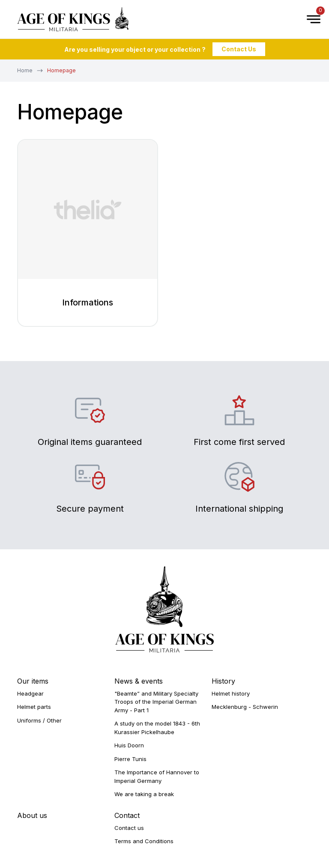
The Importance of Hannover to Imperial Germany (157, 776)
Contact (127, 815)
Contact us (129, 828)
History (223, 681)
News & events (139, 681)
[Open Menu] (309, 19)
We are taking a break (144, 794)
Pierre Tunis (130, 759)
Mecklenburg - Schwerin (245, 707)
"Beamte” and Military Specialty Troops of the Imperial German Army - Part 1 (156, 702)
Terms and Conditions (144, 841)
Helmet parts (34, 707)
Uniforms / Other (39, 720)
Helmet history (231, 693)
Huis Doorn (129, 745)
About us (32, 815)
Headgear (30, 693)
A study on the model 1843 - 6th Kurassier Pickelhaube (157, 728)
